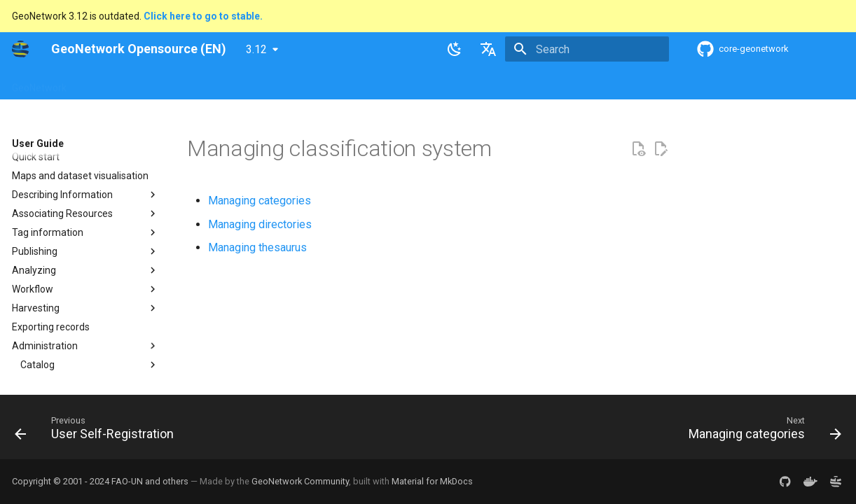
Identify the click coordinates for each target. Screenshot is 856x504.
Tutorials (462, 83)
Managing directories (260, 224)
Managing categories (260, 201)
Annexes (518, 83)
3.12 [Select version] (256, 49)
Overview (104, 83)
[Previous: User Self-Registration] (98, 431)
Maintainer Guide (280, 83)
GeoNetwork (39, 83)
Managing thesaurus (257, 247)
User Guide (202, 83)
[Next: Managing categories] (761, 431)
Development (396, 83)
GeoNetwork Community (300, 481)
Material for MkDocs (432, 481)
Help (151, 83)
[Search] (587, 49)
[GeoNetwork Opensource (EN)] (20, 49)
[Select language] (488, 49)
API (342, 83)
